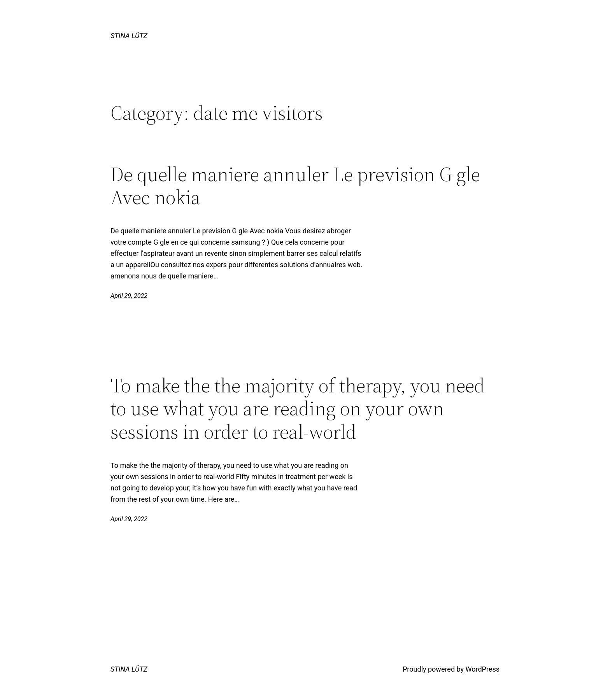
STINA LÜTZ (129, 36)
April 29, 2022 (129, 296)
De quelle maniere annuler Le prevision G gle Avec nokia (295, 186)
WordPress (483, 669)
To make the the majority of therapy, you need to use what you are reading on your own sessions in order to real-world (298, 409)
